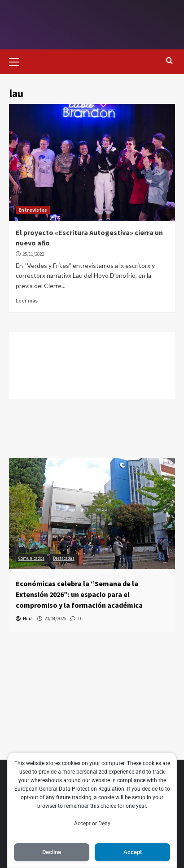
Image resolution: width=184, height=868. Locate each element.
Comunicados (31, 558)
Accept (82, 823)
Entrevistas (33, 210)
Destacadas (64, 558)
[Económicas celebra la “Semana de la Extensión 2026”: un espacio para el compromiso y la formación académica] (92, 514)
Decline (52, 852)
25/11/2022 (33, 254)
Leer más (27, 300)
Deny (104, 823)
